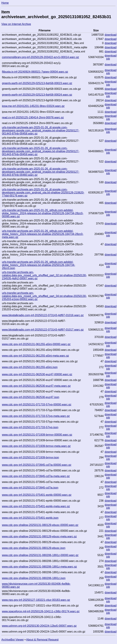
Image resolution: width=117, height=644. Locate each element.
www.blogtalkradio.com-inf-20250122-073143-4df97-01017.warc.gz (43, 330)
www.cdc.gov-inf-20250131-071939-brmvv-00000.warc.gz (37, 435)
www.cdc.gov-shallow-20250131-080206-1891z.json (34, 578)
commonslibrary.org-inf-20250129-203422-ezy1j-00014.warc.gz (40, 57)
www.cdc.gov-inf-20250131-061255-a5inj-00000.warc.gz (36, 344)
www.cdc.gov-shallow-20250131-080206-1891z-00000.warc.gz (40, 555)
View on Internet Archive (16, 24)
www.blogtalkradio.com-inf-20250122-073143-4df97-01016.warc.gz (43, 315)
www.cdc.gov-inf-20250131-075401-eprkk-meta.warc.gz (36, 506)
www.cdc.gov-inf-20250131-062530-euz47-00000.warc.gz (37, 374)
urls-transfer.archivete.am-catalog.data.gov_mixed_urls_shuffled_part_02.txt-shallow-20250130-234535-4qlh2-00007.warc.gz (44, 275)
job (108, 59)
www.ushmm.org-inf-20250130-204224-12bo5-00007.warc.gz (39, 626)
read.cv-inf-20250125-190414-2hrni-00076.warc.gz (33, 117)
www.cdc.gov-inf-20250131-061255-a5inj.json (30, 367)
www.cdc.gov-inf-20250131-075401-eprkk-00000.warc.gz (37, 495)
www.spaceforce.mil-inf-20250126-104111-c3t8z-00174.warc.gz (41, 611)
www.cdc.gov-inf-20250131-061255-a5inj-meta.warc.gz (35, 356)
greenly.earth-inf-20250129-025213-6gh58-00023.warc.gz (37, 83)
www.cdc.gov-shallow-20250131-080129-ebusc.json (34, 548)
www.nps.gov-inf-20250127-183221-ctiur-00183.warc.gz (36, 600)
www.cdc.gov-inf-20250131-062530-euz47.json (31, 397)
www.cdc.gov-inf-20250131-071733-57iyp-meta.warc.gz (36, 416)
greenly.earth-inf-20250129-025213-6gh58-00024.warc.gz (37, 95)
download (111, 35)
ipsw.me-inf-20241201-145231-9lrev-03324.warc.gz (33, 106)
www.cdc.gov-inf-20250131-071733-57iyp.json (30, 427)
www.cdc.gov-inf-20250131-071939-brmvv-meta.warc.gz (36, 446)
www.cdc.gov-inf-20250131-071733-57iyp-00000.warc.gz (37, 405)
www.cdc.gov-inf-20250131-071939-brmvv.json (30, 457)
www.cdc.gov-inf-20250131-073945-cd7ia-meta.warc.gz (36, 476)
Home (5, 3)
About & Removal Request (42, 640)
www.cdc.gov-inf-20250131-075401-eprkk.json (30, 518)
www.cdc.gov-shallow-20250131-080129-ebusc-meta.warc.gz (39, 536)
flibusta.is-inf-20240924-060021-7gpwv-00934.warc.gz (35, 72)
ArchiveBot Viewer (13, 640)
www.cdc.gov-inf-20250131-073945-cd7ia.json (30, 488)
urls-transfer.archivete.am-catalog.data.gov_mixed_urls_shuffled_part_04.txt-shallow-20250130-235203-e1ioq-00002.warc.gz (44, 296)
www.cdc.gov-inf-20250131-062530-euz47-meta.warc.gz (36, 386)
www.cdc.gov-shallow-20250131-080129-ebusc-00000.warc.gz (40, 525)
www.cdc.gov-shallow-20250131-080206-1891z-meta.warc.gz (39, 567)
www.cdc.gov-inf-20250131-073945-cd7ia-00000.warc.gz (37, 465)
